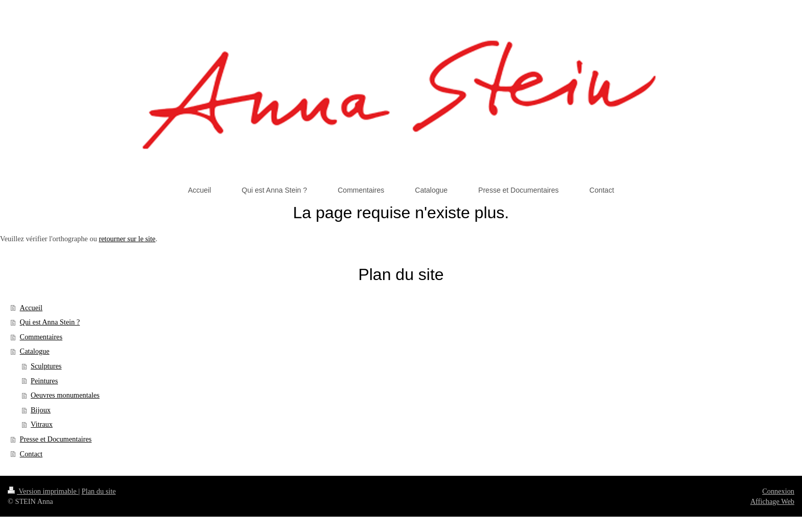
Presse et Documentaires (56, 439)
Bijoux (41, 410)
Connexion (778, 491)
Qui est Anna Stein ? (50, 322)
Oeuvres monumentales (65, 395)
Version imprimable (43, 491)
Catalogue (35, 351)
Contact (31, 454)
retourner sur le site (127, 239)
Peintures (44, 381)
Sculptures (46, 366)
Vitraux (42, 424)
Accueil (31, 308)
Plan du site (99, 491)
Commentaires (41, 337)
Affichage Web (772, 501)
